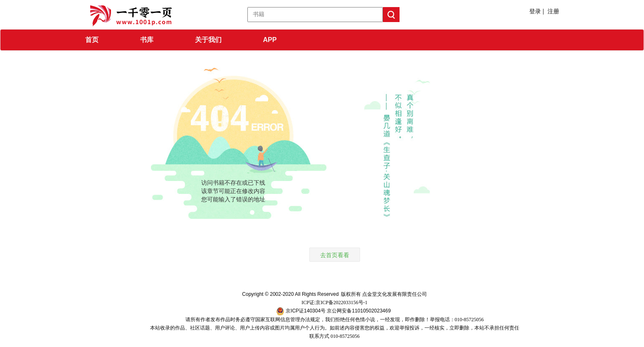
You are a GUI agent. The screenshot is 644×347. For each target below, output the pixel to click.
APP (270, 40)
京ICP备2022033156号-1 (342, 302)
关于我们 (208, 40)
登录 (535, 11)
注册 (553, 11)
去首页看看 (335, 255)
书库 (147, 40)
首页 (92, 40)
